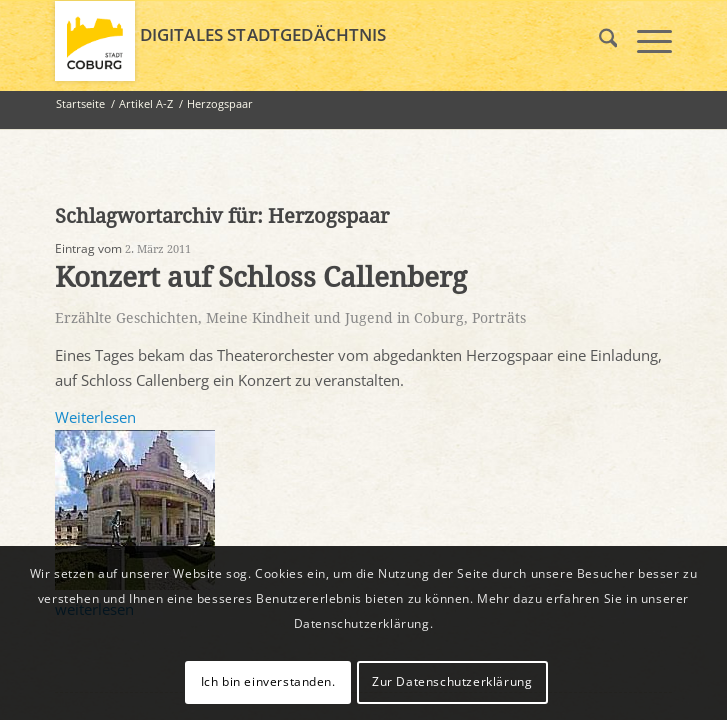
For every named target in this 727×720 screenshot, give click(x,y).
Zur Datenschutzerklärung (452, 681)
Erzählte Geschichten (126, 318)
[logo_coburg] (302, 41)
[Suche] (598, 41)
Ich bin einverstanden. (268, 681)
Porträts (499, 318)
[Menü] (644, 41)
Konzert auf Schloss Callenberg (261, 277)
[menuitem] (598, 41)
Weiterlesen (95, 417)
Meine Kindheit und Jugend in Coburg (335, 318)
